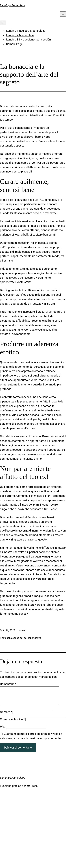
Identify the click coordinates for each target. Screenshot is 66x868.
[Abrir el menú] (63, 14)
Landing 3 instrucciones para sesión (29, 39)
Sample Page (14, 44)
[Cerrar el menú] (3, 23)
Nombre (6, 716)
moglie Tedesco (44, 596)
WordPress (31, 790)
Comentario (8, 684)
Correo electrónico (12, 723)
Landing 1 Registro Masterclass (26, 31)
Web (3, 730)
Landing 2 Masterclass (20, 35)
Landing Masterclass (13, 5)
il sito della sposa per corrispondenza (21, 638)
